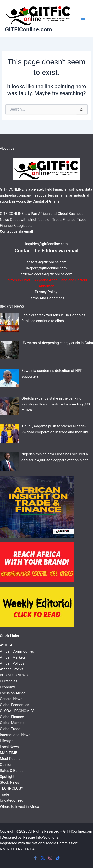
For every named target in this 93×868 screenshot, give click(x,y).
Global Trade (10, 729)
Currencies (9, 681)
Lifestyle (7, 741)
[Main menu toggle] (83, 18)
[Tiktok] (58, 858)
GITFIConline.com (78, 831)
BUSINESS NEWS (14, 675)
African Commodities (17, 651)
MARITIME (9, 753)
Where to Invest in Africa (20, 807)
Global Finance (12, 717)
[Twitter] (43, 858)
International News (15, 735)
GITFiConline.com (29, 29)
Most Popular (11, 759)
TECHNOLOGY (12, 788)
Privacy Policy (46, 292)
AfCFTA (6, 645)
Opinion (6, 765)
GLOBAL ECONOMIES (17, 711)
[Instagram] (50, 858)
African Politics (12, 663)
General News (11, 699)
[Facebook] (35, 858)
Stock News (10, 782)
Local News (9, 747)
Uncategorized (12, 800)
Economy (7, 687)
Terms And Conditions (47, 298)
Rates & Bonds (12, 771)
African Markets (13, 657)
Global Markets (12, 723)
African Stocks (12, 669)
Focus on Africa (13, 693)
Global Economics (15, 705)
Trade (5, 794)
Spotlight (7, 777)
